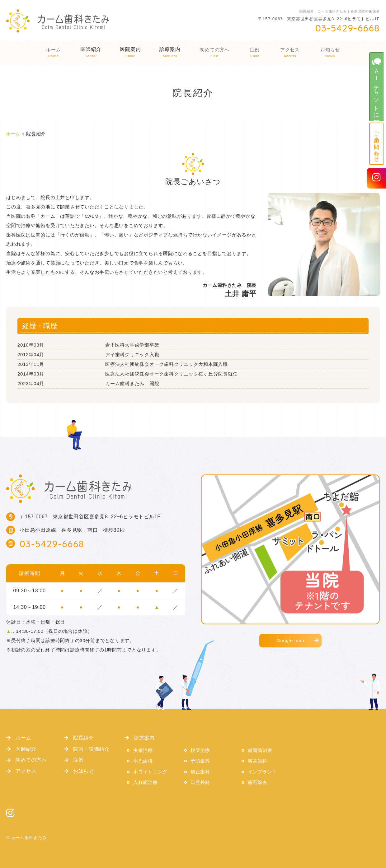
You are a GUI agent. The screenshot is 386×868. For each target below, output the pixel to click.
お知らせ (329, 53)
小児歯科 (143, 761)
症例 (255, 53)
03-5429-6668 (52, 544)
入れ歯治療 (146, 782)
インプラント (263, 771)
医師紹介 (26, 749)
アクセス (289, 53)
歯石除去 (258, 782)
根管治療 (200, 750)
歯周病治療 (260, 750)
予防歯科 (200, 761)
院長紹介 (84, 738)
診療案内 (171, 53)
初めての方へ (216, 53)
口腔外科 (200, 782)
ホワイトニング (150, 771)
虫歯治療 (143, 750)
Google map (290, 640)
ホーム (54, 53)
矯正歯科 (200, 771)
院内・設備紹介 (91, 749)
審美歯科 (258, 761)
